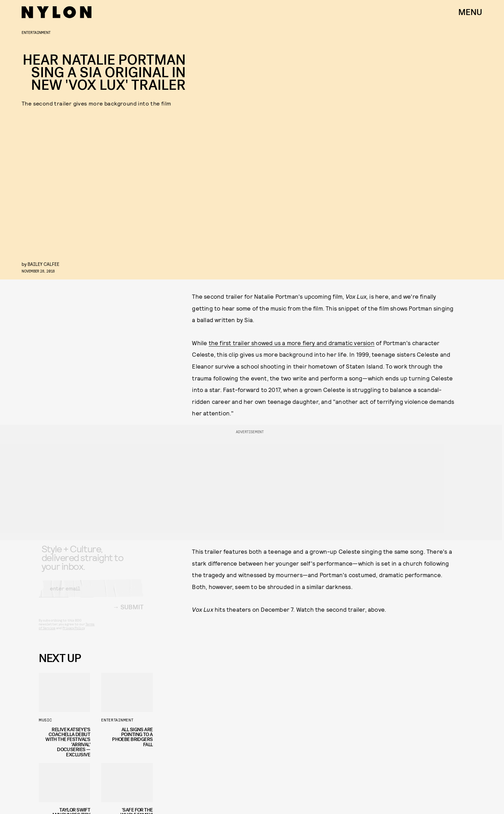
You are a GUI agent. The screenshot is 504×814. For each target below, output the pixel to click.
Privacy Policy (73, 633)
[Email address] (91, 594)
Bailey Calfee (43, 264)
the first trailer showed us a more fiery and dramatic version (292, 343)
